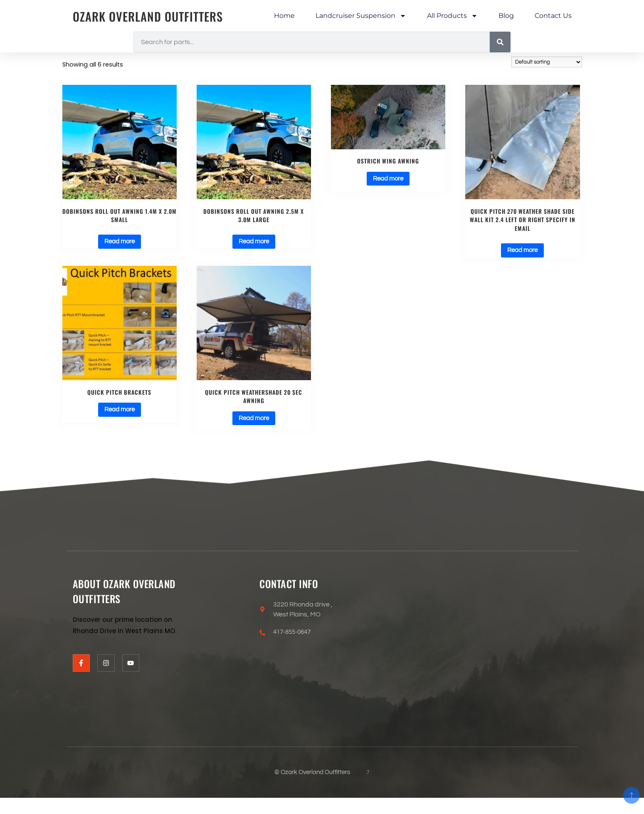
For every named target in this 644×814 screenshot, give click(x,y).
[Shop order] (547, 62)
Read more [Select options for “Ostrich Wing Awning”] (388, 179)
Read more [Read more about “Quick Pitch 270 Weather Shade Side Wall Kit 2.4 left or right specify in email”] (522, 252)
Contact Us (553, 16)
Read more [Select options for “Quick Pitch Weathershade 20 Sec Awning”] (254, 422)
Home (284, 16)
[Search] (500, 42)
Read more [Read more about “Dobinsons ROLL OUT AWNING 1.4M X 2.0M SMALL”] (120, 244)
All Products (452, 16)
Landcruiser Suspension (361, 16)
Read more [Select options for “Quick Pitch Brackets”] (120, 413)
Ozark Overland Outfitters (152, 16)
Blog (506, 16)
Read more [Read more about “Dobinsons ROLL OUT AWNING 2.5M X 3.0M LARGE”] (254, 244)
